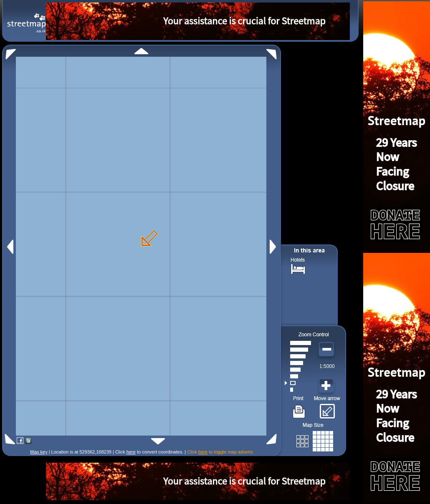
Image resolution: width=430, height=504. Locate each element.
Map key (39, 452)
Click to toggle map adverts (220, 452)
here (131, 452)
